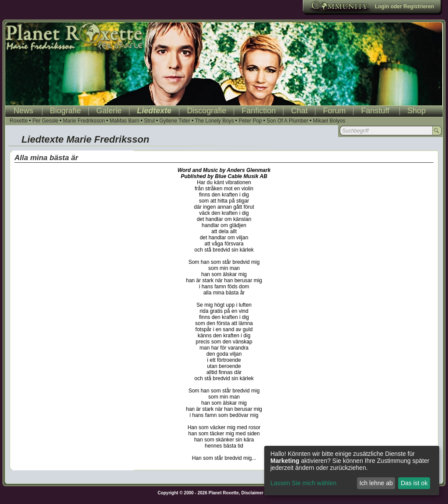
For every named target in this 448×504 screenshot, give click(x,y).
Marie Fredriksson (84, 121)
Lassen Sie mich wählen (303, 483)
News (23, 111)
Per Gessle (45, 121)
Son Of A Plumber (287, 121)
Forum (334, 111)
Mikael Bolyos (329, 121)
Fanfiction (259, 111)
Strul (149, 121)
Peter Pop (250, 121)
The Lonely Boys (214, 121)
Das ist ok (414, 483)
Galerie (109, 111)
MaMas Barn (124, 121)
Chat (299, 111)
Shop (416, 111)
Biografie (65, 111)
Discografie (206, 111)
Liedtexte (154, 111)
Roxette (19, 121)
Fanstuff (375, 111)
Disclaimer (253, 493)
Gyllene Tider (175, 121)
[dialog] (352, 471)
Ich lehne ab (376, 483)
